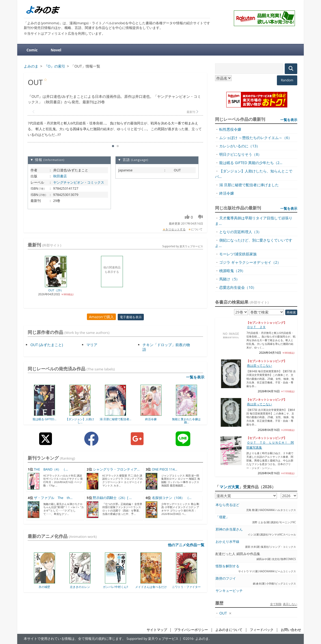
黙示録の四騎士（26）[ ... (112, 498)
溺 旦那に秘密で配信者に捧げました (249, 185)
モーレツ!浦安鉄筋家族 (238, 254)
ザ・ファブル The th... (53, 498)
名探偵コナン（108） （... (172, 498)
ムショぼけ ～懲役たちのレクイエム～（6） (255, 138)
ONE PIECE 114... (165, 469)
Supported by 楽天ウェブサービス (183, 246)
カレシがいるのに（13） (240, 146)
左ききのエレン (80, 587)
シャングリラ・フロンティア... (116, 469)
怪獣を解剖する (227, 566)
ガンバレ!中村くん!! (115, 587)
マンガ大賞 (229, 487)
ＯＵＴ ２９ (256, 327)
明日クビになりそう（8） (240, 154)
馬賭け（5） (229, 279)
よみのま (202, 639)
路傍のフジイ (226, 578)
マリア (92, 345)
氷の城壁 (44, 587)
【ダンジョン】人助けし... (80, 421)
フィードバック (262, 630)
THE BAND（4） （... (51, 469)
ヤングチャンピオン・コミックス (79, 182)
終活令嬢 (151, 419)
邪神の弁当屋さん (229, 529)
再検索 (291, 312)
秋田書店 (60, 176)
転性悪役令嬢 (230, 129)
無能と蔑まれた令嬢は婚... (186, 421)
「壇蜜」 (222, 517)
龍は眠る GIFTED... (45, 419)
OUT (223, 613)
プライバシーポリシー (191, 630)
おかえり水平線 (227, 542)
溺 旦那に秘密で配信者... (115, 419)
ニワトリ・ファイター (186, 587)
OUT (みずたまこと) (47, 345)
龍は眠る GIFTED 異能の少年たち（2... (251, 163)
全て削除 (276, 604)
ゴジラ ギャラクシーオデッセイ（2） (250, 262)
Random (287, 80)
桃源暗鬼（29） (232, 271)
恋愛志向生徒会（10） (238, 287)
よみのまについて (229, 630)
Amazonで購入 (101, 317)
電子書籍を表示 (131, 317)
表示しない (290, 604)
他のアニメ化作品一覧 (186, 545)
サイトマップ (157, 630)
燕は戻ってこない (259, 366)
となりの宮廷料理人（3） (240, 232)
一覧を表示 (195, 377)
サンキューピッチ (229, 591)
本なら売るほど (227, 505)
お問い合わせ (291, 630)
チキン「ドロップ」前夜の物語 (166, 347)
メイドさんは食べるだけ (151, 587)
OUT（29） (56, 290)
